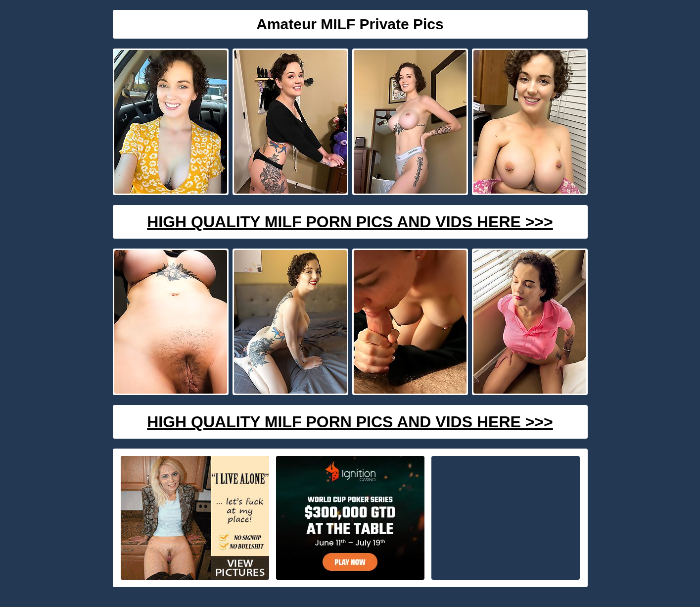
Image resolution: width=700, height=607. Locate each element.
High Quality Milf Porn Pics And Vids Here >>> (350, 222)
